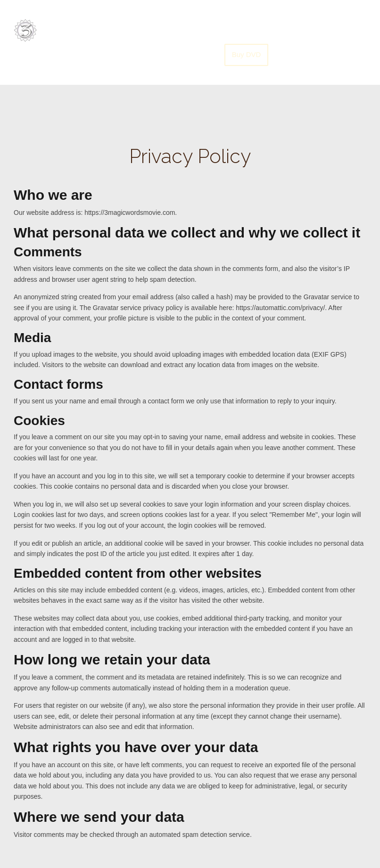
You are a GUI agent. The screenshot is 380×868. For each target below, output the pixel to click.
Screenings (256, 31)
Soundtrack (204, 31)
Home (159, 31)
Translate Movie (316, 31)
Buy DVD (247, 54)
